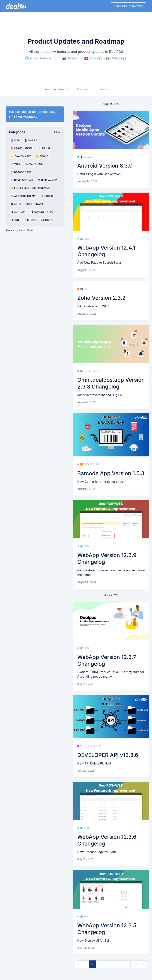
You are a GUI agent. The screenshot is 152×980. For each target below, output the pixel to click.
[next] (143, 964)
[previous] (79, 964)
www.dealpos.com (45, 58)
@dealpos (75, 58)
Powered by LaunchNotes (20, 230)
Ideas (103, 89)
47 (135, 964)
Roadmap (84, 89)
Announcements (56, 89)
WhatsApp (119, 58)
